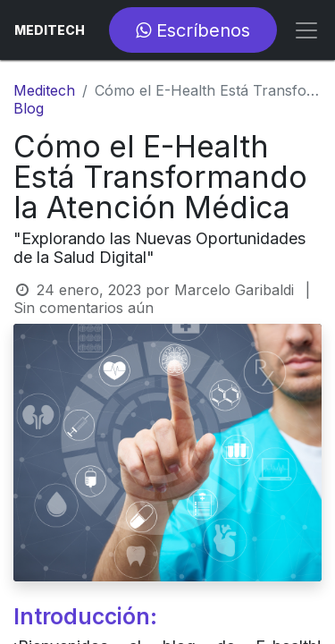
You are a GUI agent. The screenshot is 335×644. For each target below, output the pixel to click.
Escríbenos (193, 30)
